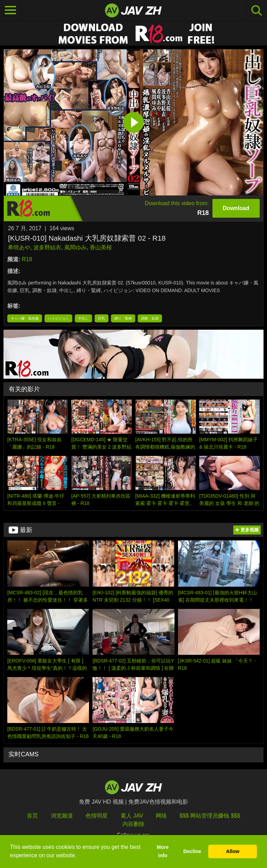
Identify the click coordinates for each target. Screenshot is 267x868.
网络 (161, 816)
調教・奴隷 (150, 318)
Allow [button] (233, 851)
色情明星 (97, 816)
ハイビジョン (58, 318)
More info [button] (163, 851)
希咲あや (19, 247)
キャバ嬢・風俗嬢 (25, 318)
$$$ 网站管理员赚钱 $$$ (210, 816)
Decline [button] (192, 851)
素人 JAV (132, 816)
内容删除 (133, 824)
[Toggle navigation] (10, 10)
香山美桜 (101, 247)
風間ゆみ (75, 247)
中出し (83, 318)
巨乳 (102, 318)
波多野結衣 (47, 247)
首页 (32, 816)
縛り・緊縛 (123, 318)
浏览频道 (62, 816)
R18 (27, 259)
